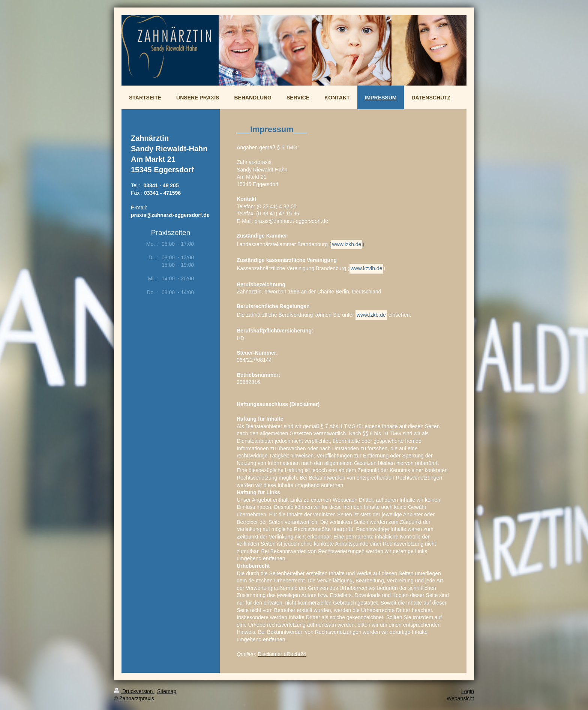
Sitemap (167, 691)
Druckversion (134, 691)
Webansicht (460, 698)
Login (468, 691)
